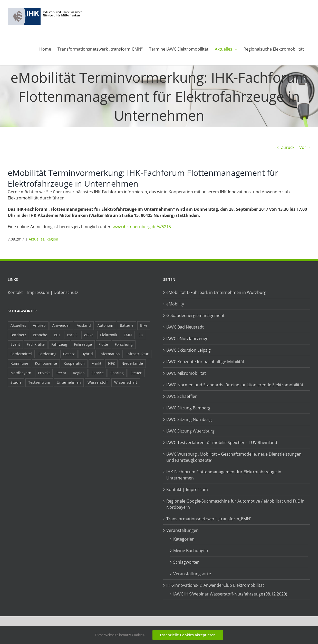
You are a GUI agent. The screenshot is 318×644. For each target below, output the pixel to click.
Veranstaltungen (182, 530)
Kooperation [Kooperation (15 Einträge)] (74, 363)
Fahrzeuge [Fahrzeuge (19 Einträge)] (83, 344)
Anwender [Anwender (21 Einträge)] (61, 325)
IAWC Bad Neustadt (185, 327)
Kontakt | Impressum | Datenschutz (43, 292)
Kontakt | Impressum (187, 489)
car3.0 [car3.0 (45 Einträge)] (72, 335)
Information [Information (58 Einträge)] (110, 354)
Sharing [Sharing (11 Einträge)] (117, 373)
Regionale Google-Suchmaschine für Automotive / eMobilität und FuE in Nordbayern (235, 504)
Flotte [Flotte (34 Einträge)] (103, 344)
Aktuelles (37, 239)
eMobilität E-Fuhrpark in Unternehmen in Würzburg (216, 292)
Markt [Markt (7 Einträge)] (96, 363)
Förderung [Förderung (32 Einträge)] (47, 354)
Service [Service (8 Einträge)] (98, 373)
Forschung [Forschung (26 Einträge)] (124, 344)
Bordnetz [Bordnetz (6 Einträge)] (18, 335)
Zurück (288, 147)
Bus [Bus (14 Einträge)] (57, 335)
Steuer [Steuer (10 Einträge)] (136, 373)
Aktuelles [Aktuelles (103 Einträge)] (18, 325)
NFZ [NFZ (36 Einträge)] (111, 363)
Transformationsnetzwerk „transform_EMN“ (209, 519)
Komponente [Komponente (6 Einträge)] (46, 363)
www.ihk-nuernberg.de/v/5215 (142, 227)
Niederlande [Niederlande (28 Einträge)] (132, 363)
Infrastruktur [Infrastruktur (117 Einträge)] (138, 354)
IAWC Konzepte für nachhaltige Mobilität (205, 362)
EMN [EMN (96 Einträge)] (128, 335)
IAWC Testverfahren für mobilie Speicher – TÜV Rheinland (222, 443)
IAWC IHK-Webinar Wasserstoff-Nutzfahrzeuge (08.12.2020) (230, 594)
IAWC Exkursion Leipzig (189, 350)
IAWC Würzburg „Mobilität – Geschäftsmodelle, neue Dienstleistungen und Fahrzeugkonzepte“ (234, 457)
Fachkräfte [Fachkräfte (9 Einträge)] (36, 344)
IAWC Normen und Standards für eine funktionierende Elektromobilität (235, 385)
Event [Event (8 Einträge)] (15, 344)
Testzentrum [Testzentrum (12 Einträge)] (39, 382)
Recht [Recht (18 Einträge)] (61, 373)
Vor (303, 147)
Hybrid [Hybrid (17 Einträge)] (87, 354)
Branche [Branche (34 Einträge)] (40, 335)
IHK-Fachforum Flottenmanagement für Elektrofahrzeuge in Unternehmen (224, 475)
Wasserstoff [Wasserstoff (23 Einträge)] (98, 382)
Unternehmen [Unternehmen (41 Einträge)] (69, 382)
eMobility (175, 304)
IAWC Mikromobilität (186, 373)
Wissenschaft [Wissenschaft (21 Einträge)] (126, 382)
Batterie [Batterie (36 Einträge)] (127, 325)
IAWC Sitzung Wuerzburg (190, 431)
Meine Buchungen (191, 551)
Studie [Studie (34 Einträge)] (16, 382)
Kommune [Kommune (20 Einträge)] (19, 363)
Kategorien (184, 539)
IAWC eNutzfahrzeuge (187, 339)
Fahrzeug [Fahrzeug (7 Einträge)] (59, 344)
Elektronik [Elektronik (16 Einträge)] (109, 335)
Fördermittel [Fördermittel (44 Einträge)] (21, 354)
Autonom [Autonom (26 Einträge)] (105, 325)
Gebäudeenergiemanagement (195, 315)
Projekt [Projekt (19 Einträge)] (44, 373)
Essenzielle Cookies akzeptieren (188, 635)
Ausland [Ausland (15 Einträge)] (84, 325)
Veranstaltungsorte (192, 574)
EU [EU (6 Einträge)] (141, 335)
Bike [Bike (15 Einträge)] (144, 325)
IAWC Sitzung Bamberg (188, 408)
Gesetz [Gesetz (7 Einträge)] (69, 354)
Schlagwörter (186, 562)
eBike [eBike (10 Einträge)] (89, 335)
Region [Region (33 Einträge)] (79, 373)
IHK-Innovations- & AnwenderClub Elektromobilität (215, 585)
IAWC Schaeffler (182, 396)
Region (52, 239)
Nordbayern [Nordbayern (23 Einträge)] (21, 373)
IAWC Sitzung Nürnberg (189, 419)
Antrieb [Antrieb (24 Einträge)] (39, 325)
